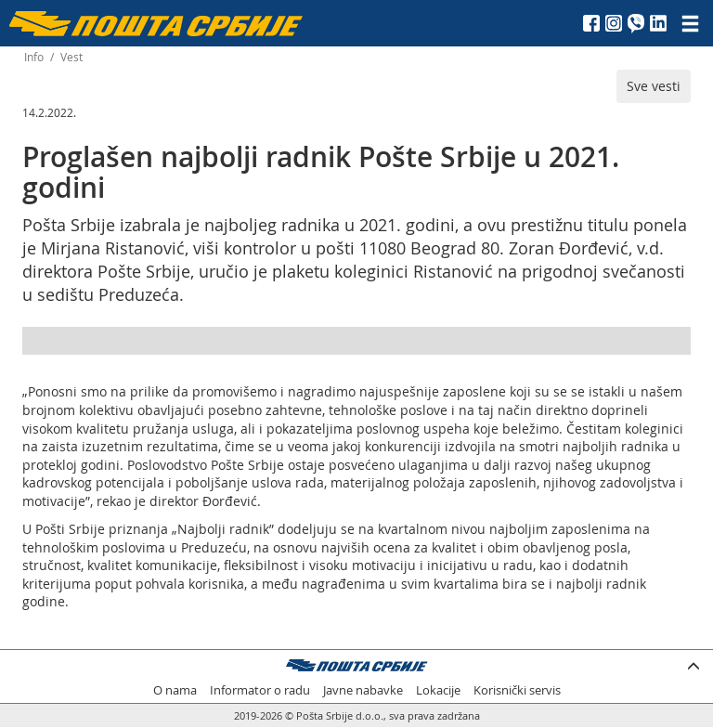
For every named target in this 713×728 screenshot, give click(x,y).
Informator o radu (260, 690)
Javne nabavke (363, 690)
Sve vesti (654, 86)
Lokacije (438, 690)
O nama (175, 690)
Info (34, 57)
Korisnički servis (517, 690)
